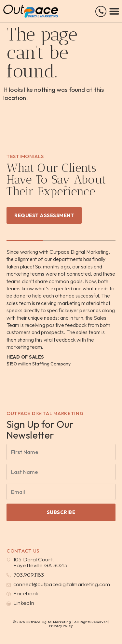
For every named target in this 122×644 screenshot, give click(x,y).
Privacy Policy (61, 626)
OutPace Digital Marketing (45, 413)
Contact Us (23, 551)
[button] (114, 11)
